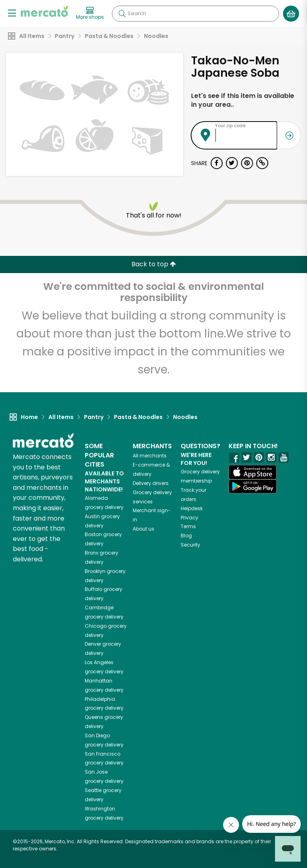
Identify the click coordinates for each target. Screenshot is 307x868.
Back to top (154, 264)
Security (190, 545)
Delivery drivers (151, 483)
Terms (188, 526)
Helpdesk (192, 508)
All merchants (150, 456)
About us (144, 529)
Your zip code (230, 126)
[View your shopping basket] (291, 14)
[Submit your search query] (122, 14)
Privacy (189, 518)
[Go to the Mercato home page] (44, 11)
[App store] (253, 472)
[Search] (195, 14)
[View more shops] (90, 14)
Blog (186, 536)
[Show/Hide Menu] (12, 13)
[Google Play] (253, 486)
